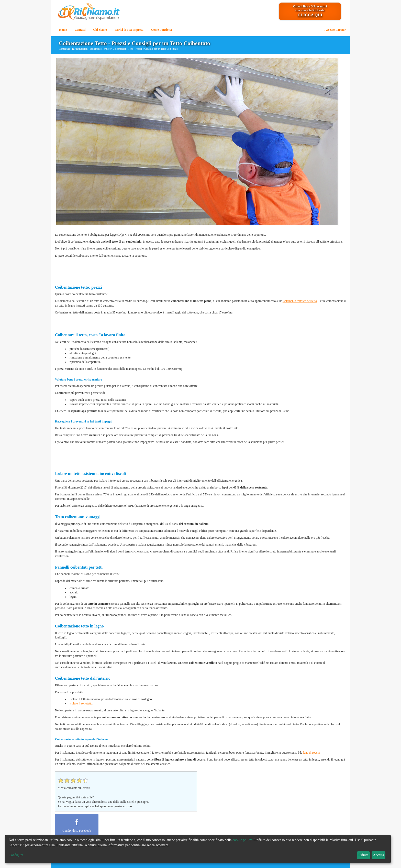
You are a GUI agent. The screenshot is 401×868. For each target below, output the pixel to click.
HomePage (64, 49)
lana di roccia (311, 753)
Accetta (379, 855)
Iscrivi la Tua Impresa (129, 30)
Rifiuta (364, 855)
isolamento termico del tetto (300, 301)
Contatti (80, 30)
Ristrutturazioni (80, 49)
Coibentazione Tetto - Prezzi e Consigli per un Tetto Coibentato (145, 49)
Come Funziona (161, 30)
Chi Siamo (100, 30)
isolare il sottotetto (81, 703)
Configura (16, 855)
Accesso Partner (335, 30)
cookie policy (242, 840)
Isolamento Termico (101, 49)
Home (63, 30)
